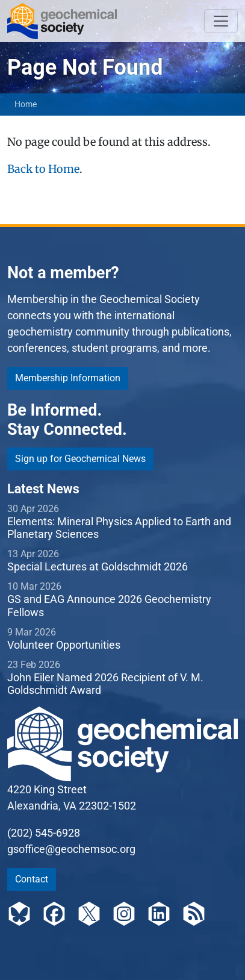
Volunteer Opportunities (64, 645)
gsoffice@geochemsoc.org (71, 849)
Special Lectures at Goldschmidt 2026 (98, 566)
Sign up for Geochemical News (80, 459)
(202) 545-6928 (44, 833)
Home (26, 104)
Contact (32, 879)
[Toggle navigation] (221, 21)
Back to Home (43, 169)
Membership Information (68, 378)
